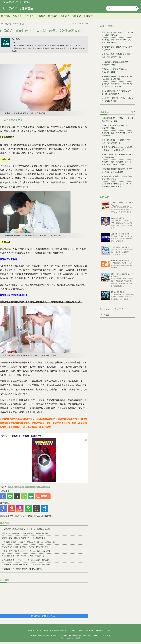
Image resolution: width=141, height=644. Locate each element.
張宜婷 (47, 487)
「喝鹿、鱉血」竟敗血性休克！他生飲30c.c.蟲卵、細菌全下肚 (26, 551)
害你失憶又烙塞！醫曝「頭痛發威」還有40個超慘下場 (23, 556)
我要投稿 (31, 631)
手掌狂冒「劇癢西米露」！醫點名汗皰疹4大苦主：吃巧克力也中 (117, 85)
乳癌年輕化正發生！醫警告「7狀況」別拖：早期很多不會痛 (25, 560)
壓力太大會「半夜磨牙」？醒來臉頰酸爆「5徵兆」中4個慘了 (26, 533)
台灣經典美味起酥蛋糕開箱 (120, 261)
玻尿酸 (28, 487)
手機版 (19, 2)
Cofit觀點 (16, 39)
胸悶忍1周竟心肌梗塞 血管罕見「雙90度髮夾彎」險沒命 (117, 178)
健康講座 (65, 16)
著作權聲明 (100, 631)
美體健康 (12, 487)
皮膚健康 (20, 487)
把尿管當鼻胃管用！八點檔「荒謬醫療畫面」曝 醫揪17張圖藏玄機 (28, 542)
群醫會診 (41, 16)
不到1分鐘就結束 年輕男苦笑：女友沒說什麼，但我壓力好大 (117, 92)
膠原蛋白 (35, 487)
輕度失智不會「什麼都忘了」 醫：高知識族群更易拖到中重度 (117, 185)
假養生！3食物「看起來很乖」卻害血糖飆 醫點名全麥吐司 (117, 156)
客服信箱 (72, 631)
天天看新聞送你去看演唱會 (120, 247)
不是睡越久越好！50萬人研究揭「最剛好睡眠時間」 (22, 569)
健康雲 (18, 8)
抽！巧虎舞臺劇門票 (118, 218)
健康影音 (88, 16)
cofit (41, 487)
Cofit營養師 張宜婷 (13, 120)
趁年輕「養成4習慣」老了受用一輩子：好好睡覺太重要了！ (25, 538)
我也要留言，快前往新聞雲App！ (44, 616)
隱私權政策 (89, 631)
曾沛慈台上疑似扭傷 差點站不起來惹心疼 (21, 436)
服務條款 (80, 631)
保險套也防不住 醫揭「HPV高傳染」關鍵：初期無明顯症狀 (117, 41)
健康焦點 (6, 16)
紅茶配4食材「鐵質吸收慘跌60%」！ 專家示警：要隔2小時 (26, 565)
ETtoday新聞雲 (8, 2)
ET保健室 (105, 315)
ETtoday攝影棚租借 (117, 292)
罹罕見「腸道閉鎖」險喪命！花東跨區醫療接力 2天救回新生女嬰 (117, 149)
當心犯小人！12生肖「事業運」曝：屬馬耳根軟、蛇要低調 (25, 547)
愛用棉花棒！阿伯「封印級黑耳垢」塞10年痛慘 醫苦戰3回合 (117, 78)
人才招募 (40, 631)
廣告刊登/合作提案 (60, 631)
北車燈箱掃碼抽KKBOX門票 (120, 234)
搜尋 (137, 8)
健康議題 (53, 16)
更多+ (133, 112)
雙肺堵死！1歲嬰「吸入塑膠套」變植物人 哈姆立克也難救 (117, 100)
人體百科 (29, 16)
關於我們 (48, 631)
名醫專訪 (18, 16)
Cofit (13, 43)
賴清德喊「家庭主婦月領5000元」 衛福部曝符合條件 (117, 63)
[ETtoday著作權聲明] (43, 516)
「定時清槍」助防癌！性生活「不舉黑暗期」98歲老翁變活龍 (26, 529)
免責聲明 (109, 631)
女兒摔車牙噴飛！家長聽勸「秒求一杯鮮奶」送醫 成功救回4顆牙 (117, 163)
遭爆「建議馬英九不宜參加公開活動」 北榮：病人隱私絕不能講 (117, 56)
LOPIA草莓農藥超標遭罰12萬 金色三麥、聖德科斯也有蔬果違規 (117, 170)
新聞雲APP (28, 2)
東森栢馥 (76, 16)
